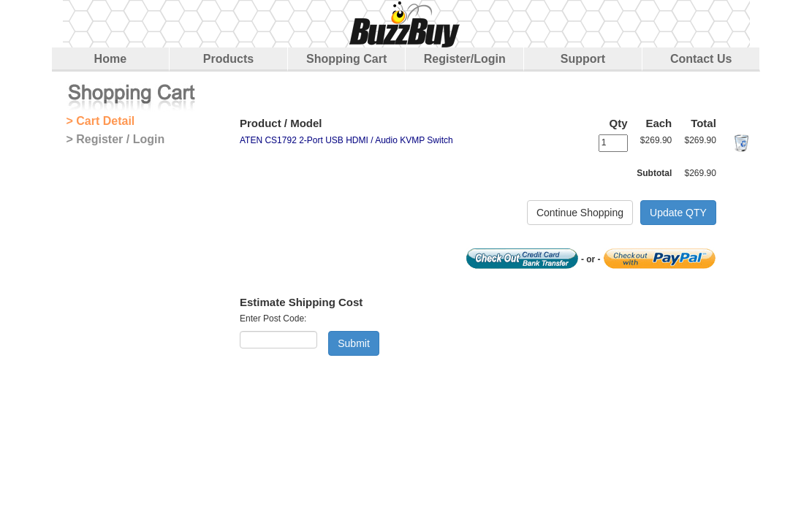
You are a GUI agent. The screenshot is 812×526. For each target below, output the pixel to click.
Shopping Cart (346, 59)
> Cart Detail (101, 121)
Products (228, 59)
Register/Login (465, 59)
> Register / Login (116, 139)
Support (583, 59)
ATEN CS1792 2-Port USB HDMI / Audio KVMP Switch (346, 140)
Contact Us (701, 59)
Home (110, 59)
